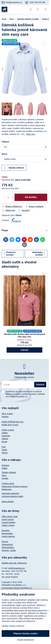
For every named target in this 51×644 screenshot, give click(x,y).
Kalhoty (5, 439)
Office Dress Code (10, 517)
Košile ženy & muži (10, 425)
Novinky (5, 417)
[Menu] (46, 10)
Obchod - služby (9, 550)
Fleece (5, 453)
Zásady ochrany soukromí (13, 626)
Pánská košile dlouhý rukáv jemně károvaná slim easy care (24, 335)
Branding (6, 531)
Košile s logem (8, 525)
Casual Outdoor (9, 522)
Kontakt (5, 478)
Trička (4, 450)
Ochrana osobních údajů (12, 496)
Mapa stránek (8, 502)
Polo (4, 447)
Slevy (4, 475)
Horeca (5, 542)
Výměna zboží (8, 483)
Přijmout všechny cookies (26, 634)
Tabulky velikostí (9, 472)
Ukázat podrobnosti (26, 640)
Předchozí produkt (10, 254)
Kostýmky (6, 436)
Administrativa (8, 547)
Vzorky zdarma (8, 536)
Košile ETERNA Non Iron (13, 422)
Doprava (5, 465)
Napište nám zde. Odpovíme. (14, 563)
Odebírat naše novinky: (25, 377)
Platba (4, 468)
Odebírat (40, 385)
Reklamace (7, 489)
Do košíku (31, 197)
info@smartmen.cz (16, 568)
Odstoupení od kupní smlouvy (15, 486)
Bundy (4, 442)
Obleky (5, 433)
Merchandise (7, 533)
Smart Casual (8, 519)
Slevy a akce (7, 414)
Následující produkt (39, 254)
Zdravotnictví (7, 545)
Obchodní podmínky (10, 493)
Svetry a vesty (8, 430)
